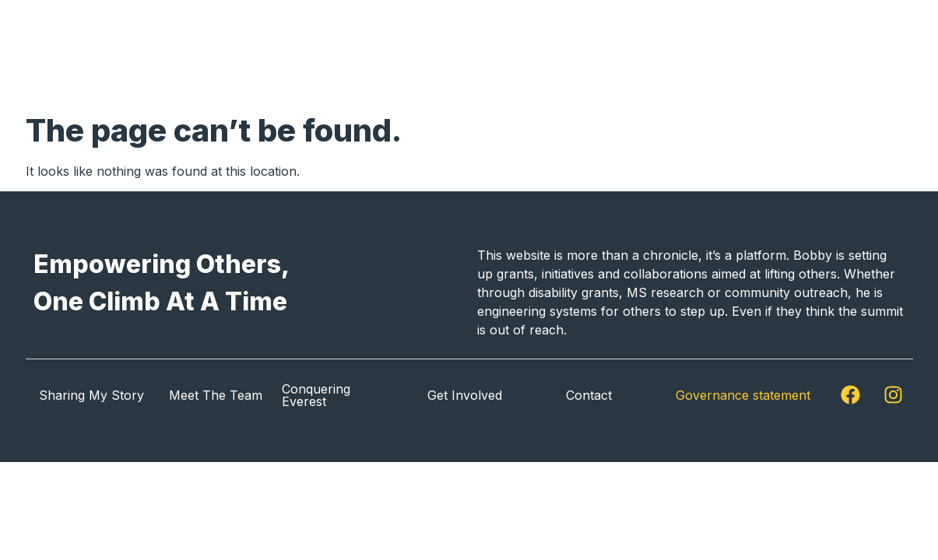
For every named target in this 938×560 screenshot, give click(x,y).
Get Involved (710, 53)
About (618, 53)
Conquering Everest (316, 395)
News (790, 53)
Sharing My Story (511, 53)
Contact (856, 53)
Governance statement (743, 395)
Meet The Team (216, 395)
